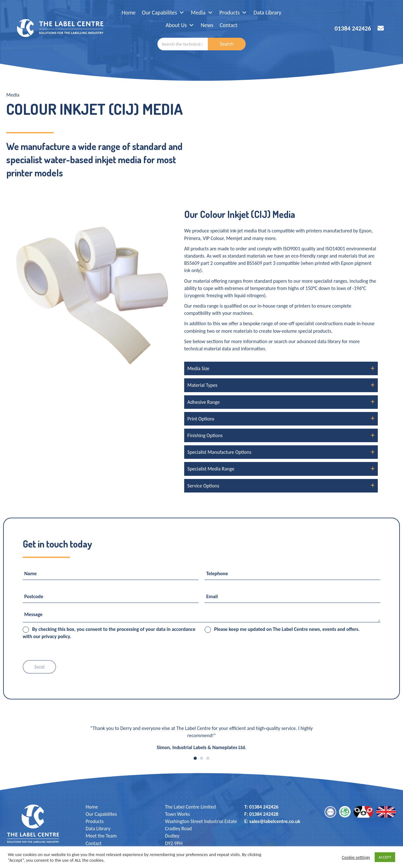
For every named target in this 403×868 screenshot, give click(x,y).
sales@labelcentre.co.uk (275, 821)
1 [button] (195, 758)
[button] (281, 368)
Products (233, 13)
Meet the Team (101, 836)
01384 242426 (353, 28)
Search (227, 44)
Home (129, 13)
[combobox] (182, 44)
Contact (229, 25)
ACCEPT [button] (385, 857)
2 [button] (201, 758)
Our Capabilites (163, 13)
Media (202, 13)
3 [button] (208, 758)
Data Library (267, 13)
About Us (180, 25)
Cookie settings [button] (356, 857)
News (207, 25)
